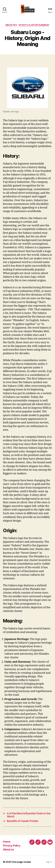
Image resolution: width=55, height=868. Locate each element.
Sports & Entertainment (34, 25)
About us (8, 849)
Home (7, 842)
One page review (21, 862)
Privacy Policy (12, 846)
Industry (11, 25)
